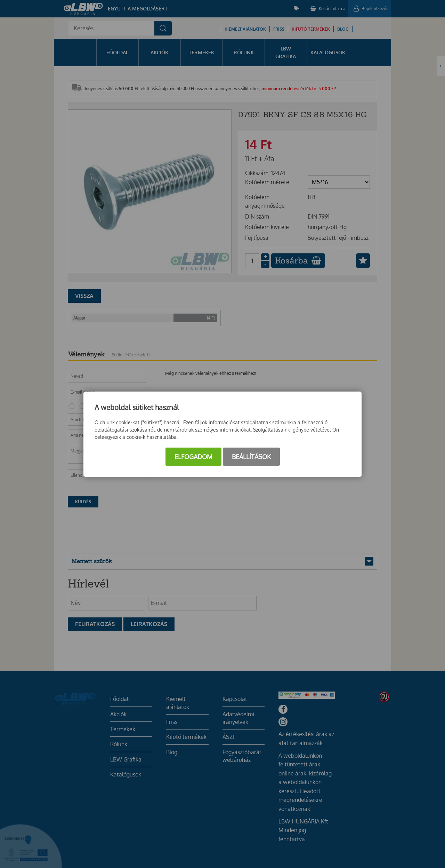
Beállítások (251, 457)
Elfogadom (193, 457)
